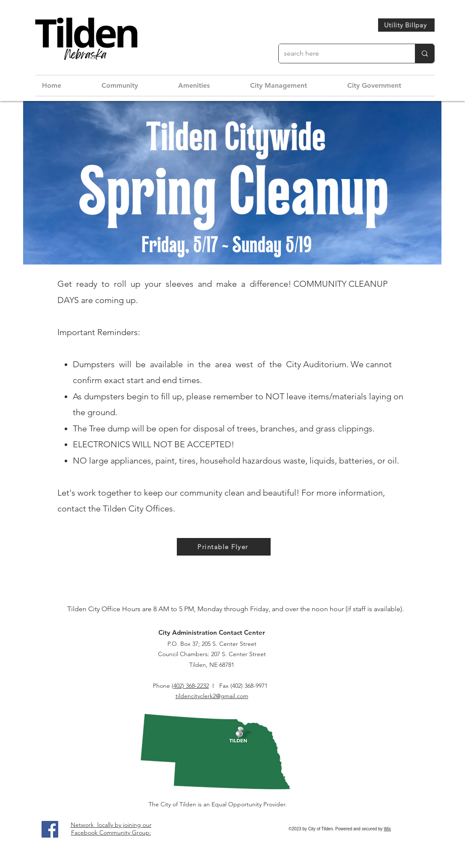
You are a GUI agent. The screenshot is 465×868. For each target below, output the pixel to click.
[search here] (340, 54)
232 (204, 686)
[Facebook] (50, 829)
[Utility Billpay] (406, 25)
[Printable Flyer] (224, 547)
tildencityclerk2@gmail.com (212, 696)
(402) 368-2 (186, 686)
